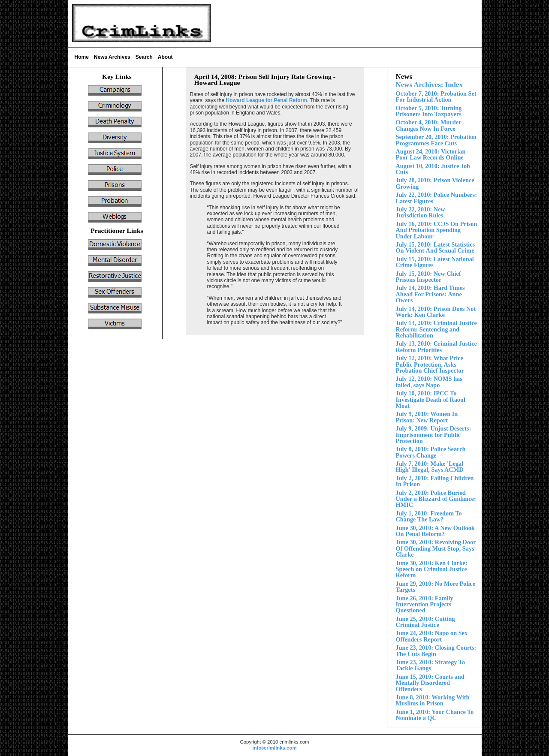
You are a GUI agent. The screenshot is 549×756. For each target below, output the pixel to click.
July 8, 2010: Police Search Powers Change (431, 452)
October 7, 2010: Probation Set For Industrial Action (436, 96)
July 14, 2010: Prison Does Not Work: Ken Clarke (436, 312)
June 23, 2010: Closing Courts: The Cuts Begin (436, 651)
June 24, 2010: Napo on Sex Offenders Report (432, 636)
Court (430, 683)
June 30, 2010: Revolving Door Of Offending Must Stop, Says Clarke (436, 548)
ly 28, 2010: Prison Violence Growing (435, 183)
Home (82, 57)
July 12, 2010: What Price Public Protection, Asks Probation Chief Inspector (430, 364)
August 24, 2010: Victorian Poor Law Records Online (431, 154)
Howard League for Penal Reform (267, 100)
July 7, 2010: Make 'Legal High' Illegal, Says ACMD (430, 467)
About (165, 57)
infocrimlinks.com (274, 748)
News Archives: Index (429, 85)
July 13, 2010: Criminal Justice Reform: (436, 329)
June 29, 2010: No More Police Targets (436, 587)
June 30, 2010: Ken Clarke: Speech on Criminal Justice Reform (432, 569)
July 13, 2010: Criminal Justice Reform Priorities (436, 346)
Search (144, 57)
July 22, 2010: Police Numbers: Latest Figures (436, 198)
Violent (436, 247)
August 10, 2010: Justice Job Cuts (433, 169)
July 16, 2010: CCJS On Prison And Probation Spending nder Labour (437, 230)
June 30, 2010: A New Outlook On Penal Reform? (435, 531)
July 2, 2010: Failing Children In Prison (435, 481)
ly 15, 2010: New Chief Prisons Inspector (428, 277)
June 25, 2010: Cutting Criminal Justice (425, 622)
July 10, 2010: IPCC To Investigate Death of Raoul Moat (431, 399)
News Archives (112, 57)
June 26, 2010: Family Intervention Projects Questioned (425, 604)
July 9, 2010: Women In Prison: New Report (427, 417)
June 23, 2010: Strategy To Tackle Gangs (431, 665)
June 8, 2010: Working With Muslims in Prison (433, 700)
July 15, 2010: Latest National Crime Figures (435, 262)
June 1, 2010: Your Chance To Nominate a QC (435, 715)
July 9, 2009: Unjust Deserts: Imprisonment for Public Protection (434, 435)
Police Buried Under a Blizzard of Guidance (436, 499)
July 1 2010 (430, 294)
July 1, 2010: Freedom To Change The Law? (429, 516)
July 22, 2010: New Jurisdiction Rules (421, 212)
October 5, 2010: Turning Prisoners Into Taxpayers (429, 111)
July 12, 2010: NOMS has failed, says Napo (429, 382)
